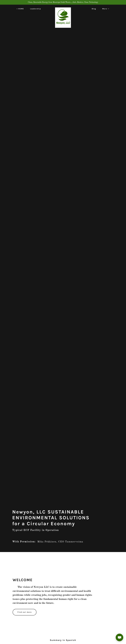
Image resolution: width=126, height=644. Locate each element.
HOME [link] (21, 9)
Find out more (25, 612)
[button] (105, 9)
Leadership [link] (36, 9)
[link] (63, 8)
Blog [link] (94, 9)
